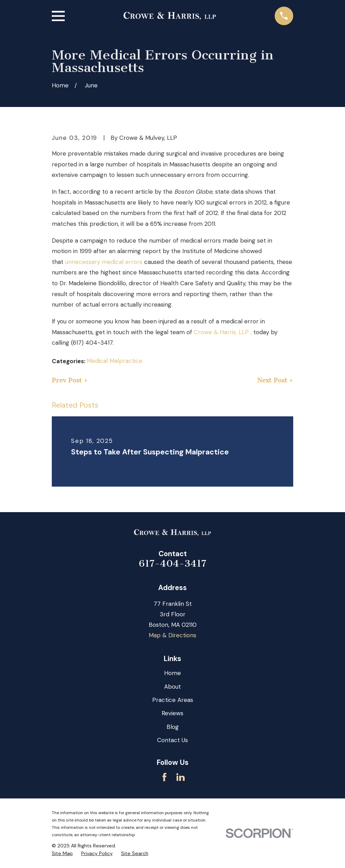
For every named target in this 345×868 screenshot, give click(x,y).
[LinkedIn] (181, 777)
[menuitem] (62, 854)
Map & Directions (172, 635)
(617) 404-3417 (92, 343)
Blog (173, 727)
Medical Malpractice (115, 361)
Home (172, 673)
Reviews (172, 713)
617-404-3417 (173, 564)
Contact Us (172, 740)
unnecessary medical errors (104, 262)
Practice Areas (173, 700)
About (172, 687)
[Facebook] (164, 777)
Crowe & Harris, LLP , (223, 332)
